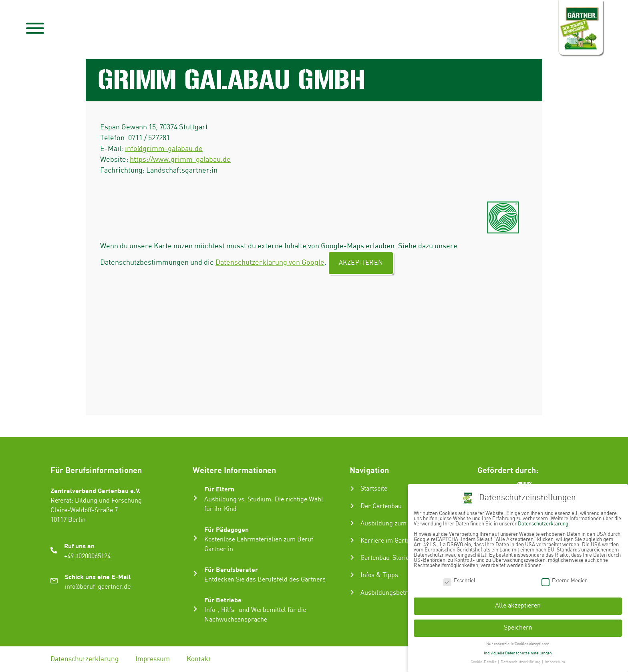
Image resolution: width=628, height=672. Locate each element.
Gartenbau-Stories (386, 558)
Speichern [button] (518, 625)
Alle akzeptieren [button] (518, 603)
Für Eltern (219, 489)
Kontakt (199, 659)
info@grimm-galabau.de (164, 149)
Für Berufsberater (231, 569)
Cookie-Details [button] (484, 659)
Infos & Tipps (379, 575)
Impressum (153, 659)
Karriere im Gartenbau (392, 541)
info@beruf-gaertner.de (98, 587)
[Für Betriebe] (195, 609)
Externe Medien (565, 578)
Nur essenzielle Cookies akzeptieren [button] (518, 641)
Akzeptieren (361, 263)
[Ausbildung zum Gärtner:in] (352, 523)
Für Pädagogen (226, 529)
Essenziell (460, 578)
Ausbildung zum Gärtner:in (399, 524)
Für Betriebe (223, 600)
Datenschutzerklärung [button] (521, 659)
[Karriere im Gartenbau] (352, 540)
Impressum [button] (555, 659)
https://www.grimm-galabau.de (180, 160)
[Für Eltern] (195, 498)
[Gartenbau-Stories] (352, 557)
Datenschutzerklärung (85, 659)
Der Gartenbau (381, 506)
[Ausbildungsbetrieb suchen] (352, 592)
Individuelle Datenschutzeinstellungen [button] (518, 650)
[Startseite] (352, 489)
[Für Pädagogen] (195, 538)
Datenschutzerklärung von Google (270, 263)
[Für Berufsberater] (195, 573)
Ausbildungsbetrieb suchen (399, 593)
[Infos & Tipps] (352, 575)
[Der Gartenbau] (352, 506)
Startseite (374, 489)
